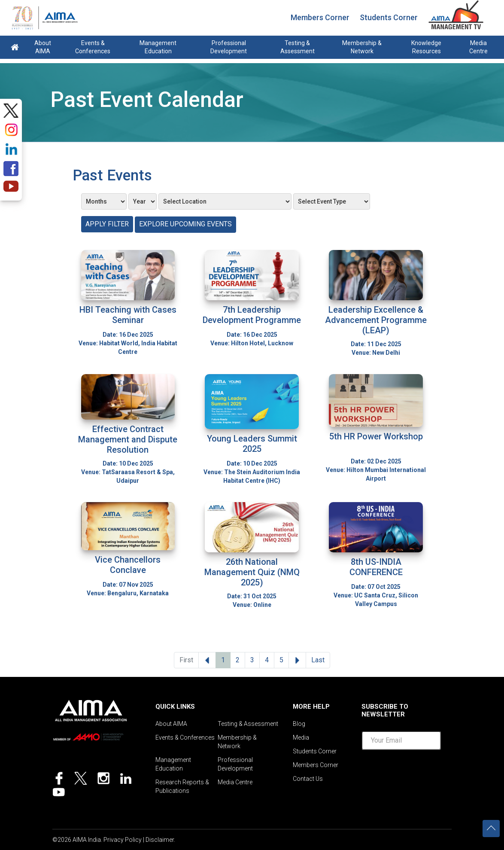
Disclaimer (160, 840)
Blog (299, 724)
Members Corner (320, 17)
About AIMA (43, 47)
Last (318, 660)
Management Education (158, 47)
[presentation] (427, 774)
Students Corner (389, 17)
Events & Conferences (93, 47)
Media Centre (478, 47)
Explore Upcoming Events (185, 224)
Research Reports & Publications (182, 786)
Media (301, 737)
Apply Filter (107, 224)
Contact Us (308, 779)
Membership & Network (362, 47)
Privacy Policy (123, 840)
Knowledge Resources (426, 47)
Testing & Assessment (298, 47)
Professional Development (229, 47)
